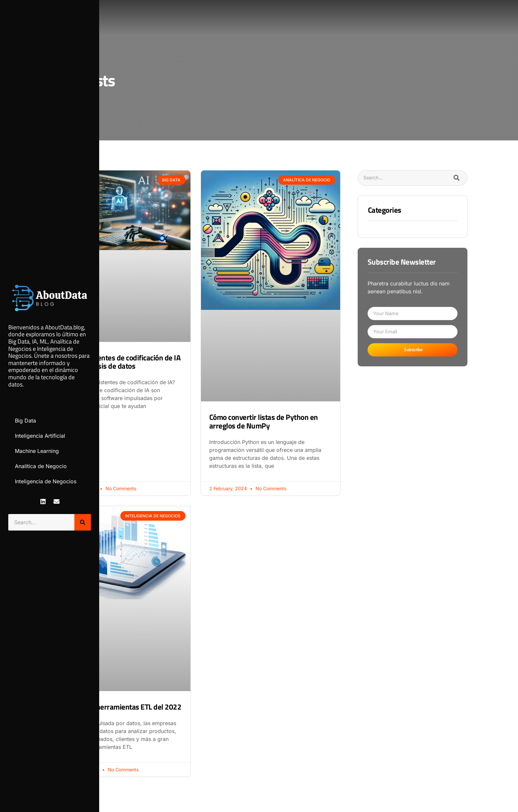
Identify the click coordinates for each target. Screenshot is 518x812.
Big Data (25, 421)
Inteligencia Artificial (40, 436)
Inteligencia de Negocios (46, 481)
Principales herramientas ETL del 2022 (120, 707)
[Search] (83, 522)
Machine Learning (37, 451)
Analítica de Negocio (41, 466)
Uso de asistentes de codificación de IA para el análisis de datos (120, 362)
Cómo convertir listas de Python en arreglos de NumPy (264, 421)
